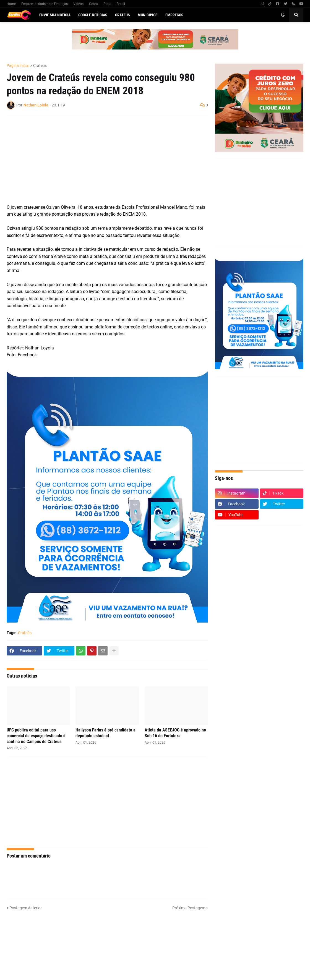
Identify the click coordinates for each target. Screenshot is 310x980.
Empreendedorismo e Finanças (45, 4)
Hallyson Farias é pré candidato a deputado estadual (105, 733)
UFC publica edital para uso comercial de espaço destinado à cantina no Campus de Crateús (36, 736)
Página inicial (18, 66)
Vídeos (78, 4)
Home (11, 4)
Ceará (93, 4)
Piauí (107, 4)
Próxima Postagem (189, 908)
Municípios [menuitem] (148, 15)
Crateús (40, 66)
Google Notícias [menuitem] (93, 15)
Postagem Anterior (26, 908)
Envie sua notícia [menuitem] (55, 15)
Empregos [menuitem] (174, 15)
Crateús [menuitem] (123, 15)
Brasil (121, 4)
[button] (283, 15)
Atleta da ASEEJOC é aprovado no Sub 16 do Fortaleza (175, 733)
